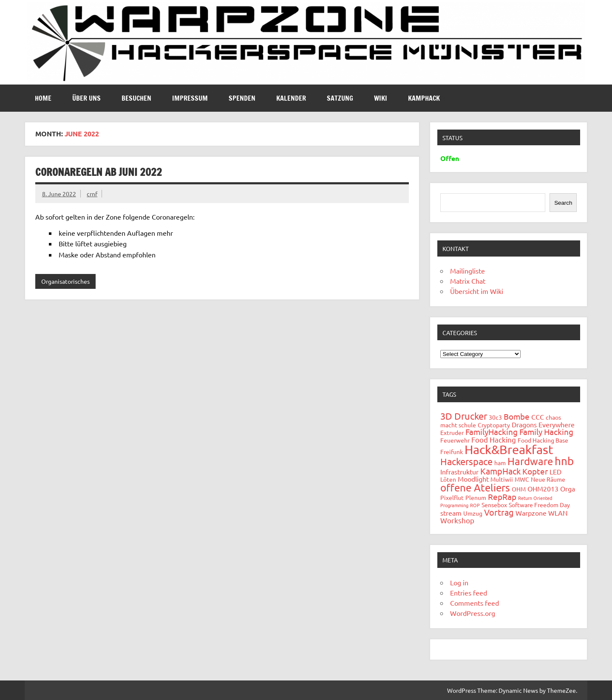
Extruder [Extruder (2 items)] (452, 432)
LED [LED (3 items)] (555, 471)
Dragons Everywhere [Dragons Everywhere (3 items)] (543, 424)
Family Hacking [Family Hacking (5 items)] (546, 432)
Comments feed (475, 603)
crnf (92, 194)
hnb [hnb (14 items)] (564, 461)
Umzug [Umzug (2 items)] (473, 513)
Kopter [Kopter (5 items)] (535, 471)
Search (563, 203)
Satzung (340, 98)
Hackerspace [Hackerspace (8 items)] (466, 461)
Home (43, 98)
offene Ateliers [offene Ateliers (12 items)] (475, 487)
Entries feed (469, 593)
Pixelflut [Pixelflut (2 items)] (452, 497)
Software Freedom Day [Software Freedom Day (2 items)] (539, 505)
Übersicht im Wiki (477, 291)
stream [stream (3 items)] (451, 513)
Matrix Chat (468, 281)
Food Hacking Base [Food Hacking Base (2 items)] (543, 440)
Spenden (242, 98)
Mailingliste (467, 271)
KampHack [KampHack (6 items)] (500, 471)
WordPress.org (473, 613)
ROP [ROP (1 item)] (475, 505)
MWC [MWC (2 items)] (522, 479)
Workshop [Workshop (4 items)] (457, 520)
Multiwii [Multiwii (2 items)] (502, 479)
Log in (459, 582)
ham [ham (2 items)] (500, 463)
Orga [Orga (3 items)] (568, 488)
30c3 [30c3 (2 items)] (495, 417)
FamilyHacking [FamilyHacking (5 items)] (492, 432)
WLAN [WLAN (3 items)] (558, 513)
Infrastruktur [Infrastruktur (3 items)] (459, 471)
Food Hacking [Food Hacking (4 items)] (494, 439)
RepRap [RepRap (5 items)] (502, 497)
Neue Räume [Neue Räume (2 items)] (548, 479)
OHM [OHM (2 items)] (519, 489)
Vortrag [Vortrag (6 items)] (499, 512)
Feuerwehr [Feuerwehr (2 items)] (455, 440)
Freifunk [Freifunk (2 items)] (452, 452)
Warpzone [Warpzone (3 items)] (531, 513)
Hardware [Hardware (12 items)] (530, 461)
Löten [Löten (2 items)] (448, 479)
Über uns (86, 98)
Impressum (190, 98)
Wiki (381, 98)
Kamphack (424, 98)
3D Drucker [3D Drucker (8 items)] (464, 416)
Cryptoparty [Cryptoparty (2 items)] (494, 425)
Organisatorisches (65, 281)
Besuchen (136, 98)
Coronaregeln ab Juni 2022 (99, 172)
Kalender (291, 98)
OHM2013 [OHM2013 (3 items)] (543, 488)
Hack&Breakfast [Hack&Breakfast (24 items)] (509, 449)
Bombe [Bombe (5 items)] (517, 416)
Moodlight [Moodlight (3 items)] (473, 479)
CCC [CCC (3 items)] (538, 417)
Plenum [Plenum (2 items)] (476, 497)
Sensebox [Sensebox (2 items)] (494, 505)
